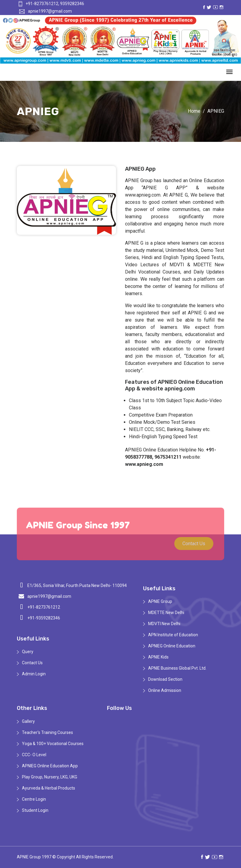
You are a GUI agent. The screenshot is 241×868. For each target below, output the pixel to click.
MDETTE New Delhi (166, 613)
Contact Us (194, 546)
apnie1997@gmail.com (46, 11)
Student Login (35, 810)
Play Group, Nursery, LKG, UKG (50, 777)
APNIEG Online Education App (50, 766)
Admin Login (34, 674)
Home (194, 111)
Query (28, 652)
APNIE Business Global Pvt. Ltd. (177, 668)
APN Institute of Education (173, 635)
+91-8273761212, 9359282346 (51, 4)
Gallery (28, 721)
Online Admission (165, 690)
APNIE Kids (158, 657)
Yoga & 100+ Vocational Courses (53, 744)
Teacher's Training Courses (47, 732)
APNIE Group (160, 601)
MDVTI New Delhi (164, 624)
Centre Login (34, 799)
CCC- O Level (34, 755)
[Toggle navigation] (229, 72)
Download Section (165, 679)
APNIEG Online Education (172, 646)
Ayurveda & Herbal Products (49, 788)
